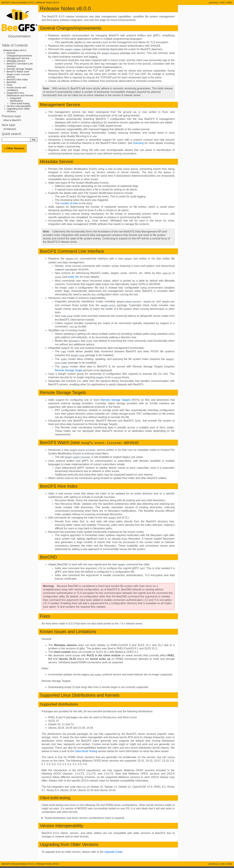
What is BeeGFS (12, 120)
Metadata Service (16, 61)
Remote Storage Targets (20, 69)
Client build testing (20, 103)
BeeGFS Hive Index (17, 80)
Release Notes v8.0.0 (48, 2)
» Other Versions (14, 148)
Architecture (10, 129)
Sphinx (138, 865)
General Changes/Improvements (19, 54)
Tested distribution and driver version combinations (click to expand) (84, 814)
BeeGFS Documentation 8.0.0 (18, 2)
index (230, 2)
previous (213, 2)
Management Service (18, 58)
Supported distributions (16, 99)
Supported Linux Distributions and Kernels (20, 94)
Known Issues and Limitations (16, 89)
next (222, 2)
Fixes (9, 85)
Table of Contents (15, 45)
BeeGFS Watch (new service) (18, 74)
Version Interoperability (19, 106)
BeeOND (11, 82)
